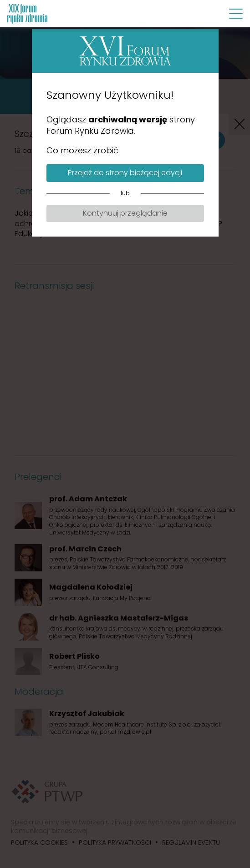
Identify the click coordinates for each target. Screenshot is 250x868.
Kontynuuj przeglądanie (125, 213)
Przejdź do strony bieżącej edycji (125, 173)
